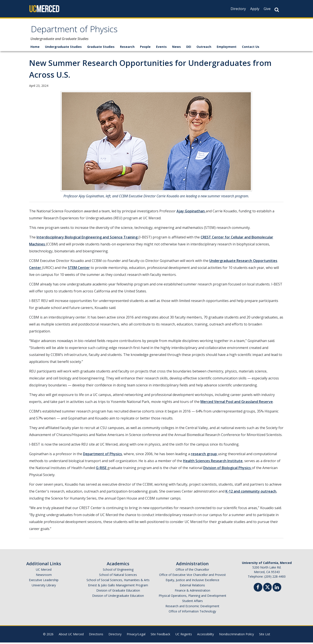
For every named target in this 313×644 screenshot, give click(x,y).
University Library (44, 587)
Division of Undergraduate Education (118, 597)
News (176, 48)
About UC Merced (71, 636)
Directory (238, 9)
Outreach (204, 48)
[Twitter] (267, 588)
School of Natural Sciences (118, 576)
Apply (255, 9)
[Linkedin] (277, 589)
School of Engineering (118, 571)
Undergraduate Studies (63, 48)
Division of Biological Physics (227, 469)
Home (35, 48)
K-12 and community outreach (251, 493)
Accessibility (206, 636)
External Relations (192, 587)
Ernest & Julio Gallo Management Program (118, 587)
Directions (96, 636)
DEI (189, 48)
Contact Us (251, 48)
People (145, 48)
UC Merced (44, 571)
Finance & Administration (192, 592)
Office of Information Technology (192, 613)
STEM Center (79, 269)
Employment (227, 48)
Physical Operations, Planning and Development (192, 597)
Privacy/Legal (136, 636)
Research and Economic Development (192, 608)
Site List (265, 636)
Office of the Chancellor (192, 571)
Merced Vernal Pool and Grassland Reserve (237, 403)
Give (267, 9)
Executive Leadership (44, 581)
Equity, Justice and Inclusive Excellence (192, 581)
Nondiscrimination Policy (236, 636)
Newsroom (44, 576)
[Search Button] (277, 10)
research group (204, 455)
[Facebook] (258, 589)
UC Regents (184, 636)
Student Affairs (192, 602)
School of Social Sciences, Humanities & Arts (118, 581)
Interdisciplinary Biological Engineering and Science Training (87, 239)
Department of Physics (80, 31)
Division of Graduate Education (118, 592)
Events (161, 48)
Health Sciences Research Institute (213, 462)
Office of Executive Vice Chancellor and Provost (192, 576)
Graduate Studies (101, 48)
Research (127, 48)
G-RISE (102, 469)
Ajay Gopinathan (191, 213)
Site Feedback (160, 636)
